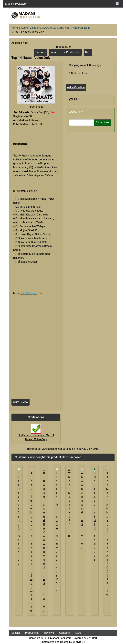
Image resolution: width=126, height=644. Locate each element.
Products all (32, 633)
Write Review (20, 402)
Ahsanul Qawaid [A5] (82, 501)
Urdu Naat (64, 28)
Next (88, 52)
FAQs (78, 633)
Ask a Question (76, 87)
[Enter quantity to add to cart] (81, 123)
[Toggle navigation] (117, 4)
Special (16, 633)
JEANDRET (79, 642)
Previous (41, 52)
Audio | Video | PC (31, 28)
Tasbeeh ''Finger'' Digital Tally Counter (57, 524)
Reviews (49, 633)
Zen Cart (92, 638)
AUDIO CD (50, 28)
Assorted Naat (81, 28)
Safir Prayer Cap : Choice (19, 509)
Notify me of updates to (36, 434)
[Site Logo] (27, 15)
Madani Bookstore (61, 638)
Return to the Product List (65, 52)
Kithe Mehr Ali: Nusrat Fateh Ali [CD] (107, 524)
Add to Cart (102, 122)
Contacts (64, 633)
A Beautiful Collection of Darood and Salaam (31, 532)
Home (15, 28)
